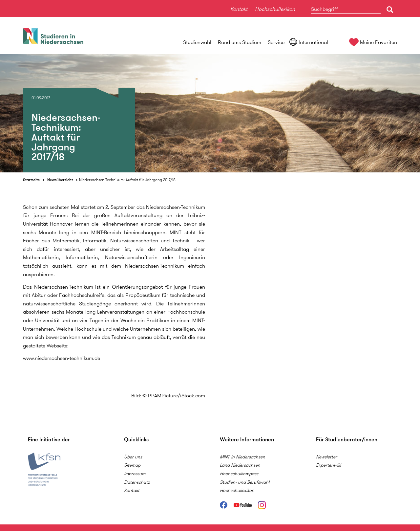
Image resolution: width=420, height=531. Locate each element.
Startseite (31, 180)
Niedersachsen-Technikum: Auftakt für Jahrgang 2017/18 (127, 180)
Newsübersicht (60, 180)
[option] (210, 113)
